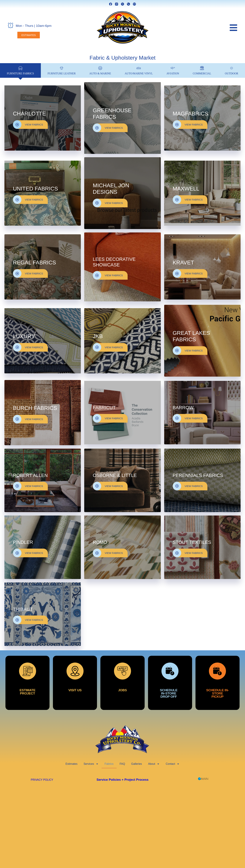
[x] (122, 4)
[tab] (20, 70)
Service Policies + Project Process (122, 780)
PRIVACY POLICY (42, 780)
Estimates (71, 764)
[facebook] (111, 4)
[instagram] (117, 4)
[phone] (128, 4)
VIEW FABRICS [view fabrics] (28, 125)
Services (91, 764)
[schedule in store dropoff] (170, 683)
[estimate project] (27, 683)
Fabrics (109, 764)
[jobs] (122, 683)
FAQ (122, 764)
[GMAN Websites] (203, 779)
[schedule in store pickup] (218, 683)
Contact (173, 764)
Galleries (137, 764)
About (154, 764)
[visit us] (75, 683)
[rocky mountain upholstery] (122, 28)
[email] (134, 4)
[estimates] (29, 35)
